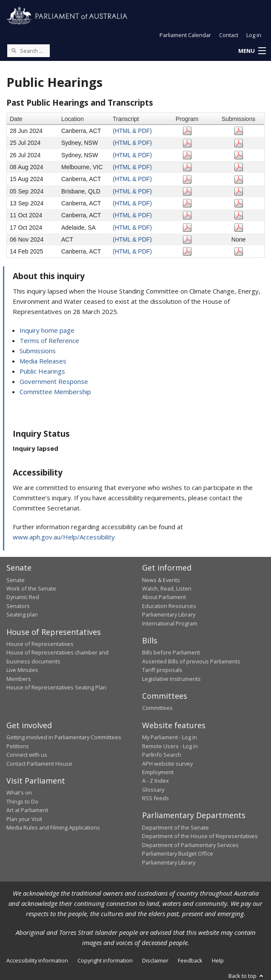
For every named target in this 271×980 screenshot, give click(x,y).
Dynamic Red (23, 597)
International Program (170, 623)
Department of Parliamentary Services (190, 845)
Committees (157, 708)
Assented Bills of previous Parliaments (191, 661)
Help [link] (218, 960)
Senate (16, 580)
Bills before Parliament (171, 652)
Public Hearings (42, 371)
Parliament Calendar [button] (185, 35)
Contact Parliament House (39, 764)
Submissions (38, 351)
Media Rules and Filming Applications (53, 827)
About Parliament (164, 597)
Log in (254, 35)
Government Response (54, 381)
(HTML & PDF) (132, 131)
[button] (252, 51)
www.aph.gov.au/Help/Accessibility (64, 537)
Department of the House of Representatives (200, 836)
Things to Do (22, 801)
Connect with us (27, 755)
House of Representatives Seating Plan (56, 687)
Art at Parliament (27, 810)
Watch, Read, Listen (167, 588)
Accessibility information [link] (37, 960)
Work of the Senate (31, 588)
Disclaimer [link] (155, 960)
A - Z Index (155, 781)
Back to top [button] (247, 976)
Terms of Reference (49, 340)
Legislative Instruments (171, 679)
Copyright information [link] (105, 960)
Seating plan (22, 614)
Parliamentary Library (169, 614)
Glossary (153, 790)
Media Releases (43, 361)
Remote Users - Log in (170, 746)
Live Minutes (22, 670)
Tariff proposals (162, 670)
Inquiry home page (47, 330)
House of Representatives (40, 644)
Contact (229, 35)
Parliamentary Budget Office (178, 853)
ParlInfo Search (162, 755)
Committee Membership (55, 392)
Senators (18, 606)
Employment (158, 772)
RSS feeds (155, 798)
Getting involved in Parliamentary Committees (64, 737)
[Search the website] (29, 51)
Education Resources (169, 606)
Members (19, 679)
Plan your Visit (24, 819)
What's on (19, 793)
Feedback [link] (190, 960)
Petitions (18, 746)
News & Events (161, 580)
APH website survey (167, 764)
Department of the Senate (175, 827)
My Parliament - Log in (170, 737)
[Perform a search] (14, 50)
